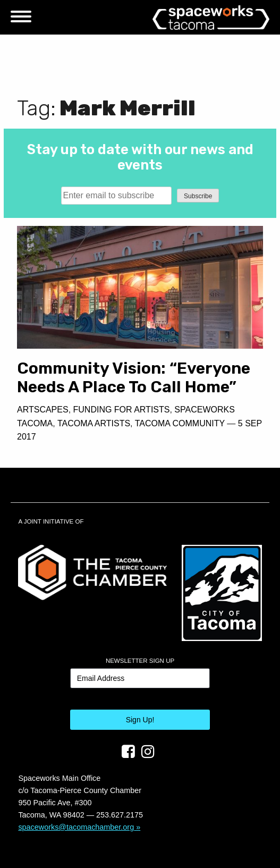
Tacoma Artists (94, 423)
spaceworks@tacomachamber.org (76, 827)
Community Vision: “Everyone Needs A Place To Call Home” (134, 378)
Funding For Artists (122, 410)
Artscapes (43, 410)
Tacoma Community (180, 423)
